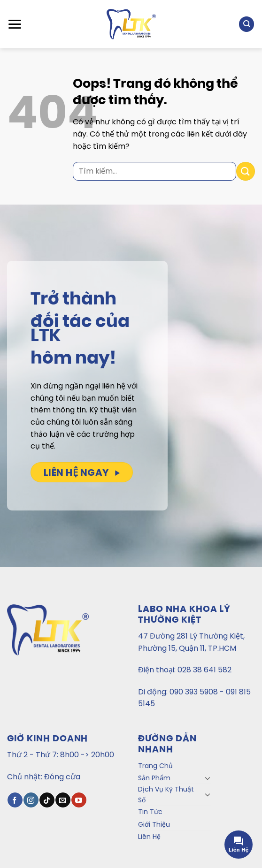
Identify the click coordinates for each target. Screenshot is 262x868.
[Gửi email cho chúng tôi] (63, 800)
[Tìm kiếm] (247, 24)
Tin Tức (150, 812)
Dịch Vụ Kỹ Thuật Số (166, 794)
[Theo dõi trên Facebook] (15, 800)
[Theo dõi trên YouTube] (79, 800)
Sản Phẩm (154, 778)
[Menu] (15, 24)
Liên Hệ (149, 837)
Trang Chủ (155, 766)
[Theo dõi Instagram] (31, 800)
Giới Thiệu (154, 824)
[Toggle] (208, 778)
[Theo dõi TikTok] (47, 800)
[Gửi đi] (246, 171)
